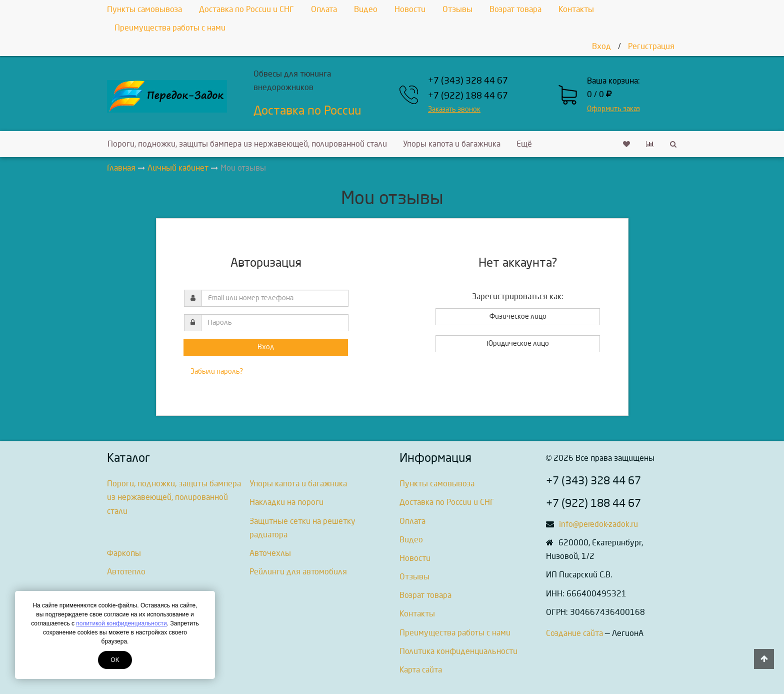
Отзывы (457, 9)
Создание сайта (574, 633)
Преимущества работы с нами (170, 28)
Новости (410, 9)
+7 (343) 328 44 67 (468, 81)
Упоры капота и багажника (452, 144)
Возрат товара (515, 9)
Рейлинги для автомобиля (298, 572)
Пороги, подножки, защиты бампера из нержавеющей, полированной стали (247, 144)
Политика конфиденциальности (458, 651)
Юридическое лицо (518, 343)
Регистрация (651, 46)
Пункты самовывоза (144, 9)
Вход (601, 46)
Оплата (324, 9)
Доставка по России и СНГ (246, 9)
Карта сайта (421, 670)
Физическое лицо (518, 316)
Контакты (576, 9)
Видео (366, 9)
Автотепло (126, 572)
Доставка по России (307, 111)
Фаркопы (124, 553)
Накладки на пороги (286, 502)
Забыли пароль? (217, 372)
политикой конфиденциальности (121, 623)
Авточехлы (270, 553)
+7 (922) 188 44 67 (468, 96)
